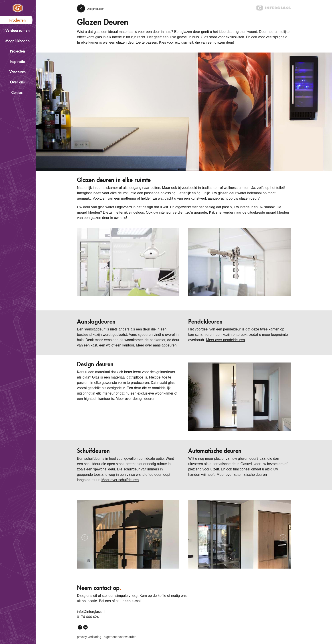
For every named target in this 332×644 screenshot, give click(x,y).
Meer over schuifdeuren (120, 480)
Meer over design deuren (136, 399)
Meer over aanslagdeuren (156, 345)
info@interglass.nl (91, 612)
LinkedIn (85, 628)
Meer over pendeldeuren (225, 340)
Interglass (18, 8)
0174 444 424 (88, 617)
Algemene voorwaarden (120, 637)
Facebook (80, 628)
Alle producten (96, 9)
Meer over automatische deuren (242, 475)
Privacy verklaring (89, 637)
